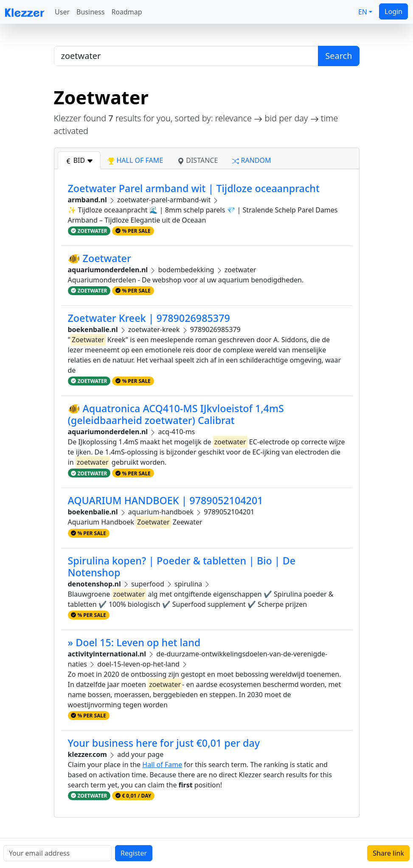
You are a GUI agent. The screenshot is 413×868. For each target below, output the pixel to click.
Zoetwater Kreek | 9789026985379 (149, 318)
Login (393, 11)
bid (79, 160)
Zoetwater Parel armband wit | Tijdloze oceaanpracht (194, 188)
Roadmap (126, 12)
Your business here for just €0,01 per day (164, 743)
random (251, 160)
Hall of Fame (162, 765)
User (62, 12)
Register (134, 853)
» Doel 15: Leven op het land (134, 642)
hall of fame (135, 160)
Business (90, 12)
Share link (388, 853)
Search (339, 56)
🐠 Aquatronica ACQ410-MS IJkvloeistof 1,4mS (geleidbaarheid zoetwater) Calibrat (176, 414)
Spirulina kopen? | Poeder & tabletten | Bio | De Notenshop (182, 567)
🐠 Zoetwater (100, 258)
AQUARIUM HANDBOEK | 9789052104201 (166, 500)
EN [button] (363, 12)
